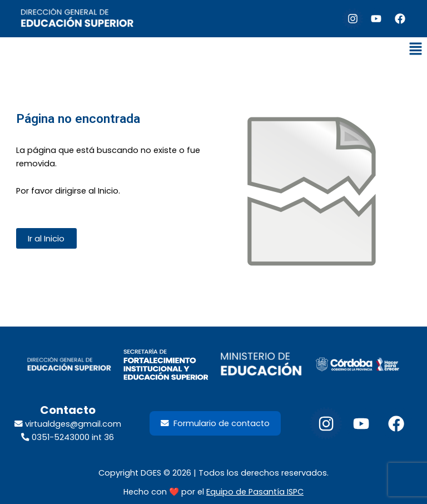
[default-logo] (77, 18)
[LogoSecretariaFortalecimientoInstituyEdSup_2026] (165, 365)
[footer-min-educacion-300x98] (262, 364)
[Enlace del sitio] (312, 194)
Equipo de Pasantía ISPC (255, 492)
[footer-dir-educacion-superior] (69, 365)
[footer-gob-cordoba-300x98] (358, 364)
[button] (416, 50)
